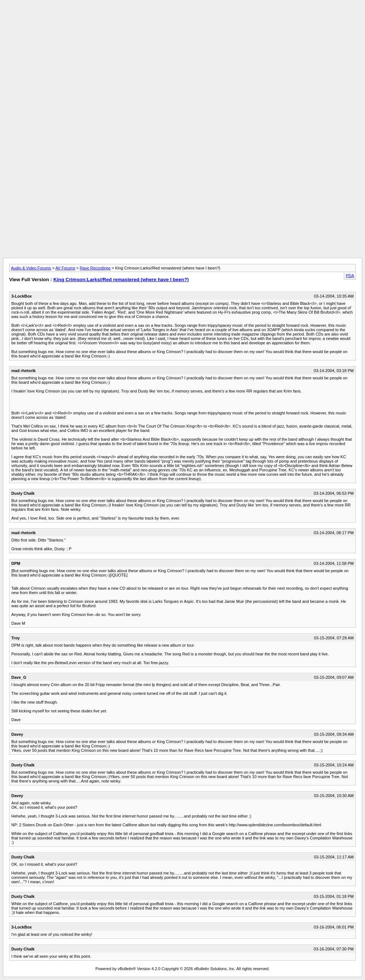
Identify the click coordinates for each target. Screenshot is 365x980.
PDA (350, 276)
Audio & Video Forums (31, 268)
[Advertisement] (182, 19)
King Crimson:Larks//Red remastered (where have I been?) (121, 280)
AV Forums (65, 268)
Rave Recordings (95, 268)
